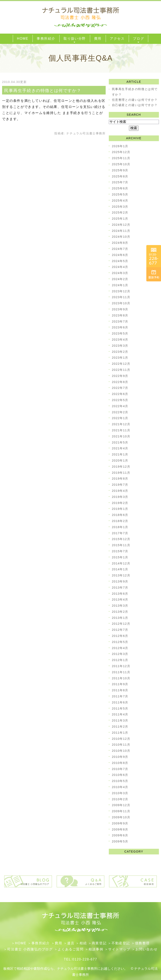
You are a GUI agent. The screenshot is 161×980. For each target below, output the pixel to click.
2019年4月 (120, 491)
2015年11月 (121, 545)
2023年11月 (121, 297)
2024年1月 (120, 285)
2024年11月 (121, 231)
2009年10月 (121, 817)
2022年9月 (120, 376)
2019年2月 (120, 503)
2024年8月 (120, 243)
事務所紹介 (41, 943)
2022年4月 (120, 406)
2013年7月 (120, 588)
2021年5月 (120, 442)
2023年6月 (120, 327)
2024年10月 (121, 237)
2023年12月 (121, 291)
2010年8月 (120, 763)
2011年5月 (120, 708)
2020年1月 (120, 460)
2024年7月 (120, 249)
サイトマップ (119, 949)
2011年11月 (121, 672)
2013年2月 (120, 612)
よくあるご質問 (71, 949)
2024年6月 (120, 255)
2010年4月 (120, 787)
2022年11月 (121, 370)
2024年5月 (120, 261)
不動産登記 (121, 943)
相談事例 (96, 949)
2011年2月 (120, 727)
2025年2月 (120, 213)
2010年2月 (120, 799)
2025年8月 (120, 176)
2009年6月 (120, 835)
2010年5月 (120, 781)
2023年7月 (120, 321)
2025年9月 (120, 170)
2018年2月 (120, 521)
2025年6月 (120, 188)
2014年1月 (120, 569)
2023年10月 (121, 303)
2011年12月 (121, 666)
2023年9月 (120, 309)
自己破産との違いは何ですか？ (135, 105)
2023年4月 (120, 340)
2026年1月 (120, 146)
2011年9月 (120, 684)
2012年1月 (120, 660)
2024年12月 (121, 225)
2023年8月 (120, 315)
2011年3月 (120, 720)
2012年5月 (120, 642)
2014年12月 (121, 563)
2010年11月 (121, 745)
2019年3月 (120, 497)
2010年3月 (120, 793)
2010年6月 (120, 775)
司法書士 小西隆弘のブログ (30, 949)
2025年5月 (120, 194)
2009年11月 (121, 811)
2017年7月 (120, 533)
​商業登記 (99, 943)
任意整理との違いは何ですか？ (135, 100)
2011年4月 (120, 714)
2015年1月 (120, 557)
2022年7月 (120, 388)
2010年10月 (121, 751)
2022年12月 (121, 364)
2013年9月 (120, 581)
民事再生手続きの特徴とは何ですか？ (43, 91)
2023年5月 (120, 333)
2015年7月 (120, 551)
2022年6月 (120, 394)
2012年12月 (121, 624)
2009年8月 (120, 829)
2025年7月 (120, 182)
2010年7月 (120, 769)
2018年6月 (120, 515)
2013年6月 (120, 594)
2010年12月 (121, 739)
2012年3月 (120, 654)
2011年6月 (120, 702)
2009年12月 (121, 805)
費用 (58, 943)
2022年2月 (120, 412)
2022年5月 (120, 400)
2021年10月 (121, 436)
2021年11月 (121, 430)
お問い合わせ (147, 949)
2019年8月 (120, 479)
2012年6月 (120, 636)
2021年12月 (121, 424)
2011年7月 (120, 696)
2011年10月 (121, 678)
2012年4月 (120, 648)
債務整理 (142, 943)
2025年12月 (121, 152)
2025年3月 (120, 207)
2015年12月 (121, 539)
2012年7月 (120, 630)
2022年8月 (120, 382)
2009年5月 (120, 841)
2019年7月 (120, 485)
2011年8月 (120, 690)
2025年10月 (121, 164)
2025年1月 (120, 219)
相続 (83, 943)
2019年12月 (121, 467)
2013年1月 (120, 618)
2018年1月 (120, 527)
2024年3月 (120, 273)
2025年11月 (121, 158)
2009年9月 (120, 823)
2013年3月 (120, 606)
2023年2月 (120, 352)
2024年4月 (120, 267)
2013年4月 (120, 600)
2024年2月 (120, 279)
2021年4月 (120, 448)
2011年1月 (120, 733)
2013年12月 (121, 575)
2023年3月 (120, 346)
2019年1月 (120, 509)
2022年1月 (120, 418)
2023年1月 (120, 358)
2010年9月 (120, 757)
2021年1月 (120, 454)
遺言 (71, 943)
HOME (21, 943)
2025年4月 (120, 201)
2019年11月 (121, 473)
